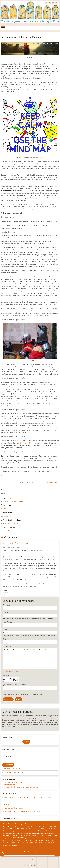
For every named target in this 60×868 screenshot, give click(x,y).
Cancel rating (2, 491)
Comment (6, 647)
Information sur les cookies (12, 846)
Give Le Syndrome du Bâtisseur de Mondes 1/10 (3, 491)
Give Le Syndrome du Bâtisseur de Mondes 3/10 (6, 491)
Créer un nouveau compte (11, 769)
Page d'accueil (8, 622)
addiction (13, 501)
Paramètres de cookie (29, 852)
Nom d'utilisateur (8, 749)
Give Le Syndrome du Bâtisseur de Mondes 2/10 (5, 491)
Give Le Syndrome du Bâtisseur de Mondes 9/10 (15, 491)
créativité (5, 501)
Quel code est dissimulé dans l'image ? (16, 685)
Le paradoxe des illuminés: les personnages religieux (20, 787)
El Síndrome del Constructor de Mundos (45, 482)
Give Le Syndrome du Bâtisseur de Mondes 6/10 (10, 491)
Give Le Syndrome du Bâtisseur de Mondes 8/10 (13, 491)
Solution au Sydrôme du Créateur (15, 543)
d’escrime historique (22, 367)
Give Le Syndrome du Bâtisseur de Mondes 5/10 (9, 491)
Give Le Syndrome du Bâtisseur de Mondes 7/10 (12, 491)
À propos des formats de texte (13, 671)
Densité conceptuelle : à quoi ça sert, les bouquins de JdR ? (22, 812)
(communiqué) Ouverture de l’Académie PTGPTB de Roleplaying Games (26, 797)
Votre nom (6, 605)
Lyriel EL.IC (5, 531)
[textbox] (30, 660)
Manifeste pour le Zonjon (10, 801)
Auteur (5, 629)
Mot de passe (6, 756)
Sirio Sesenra (6, 516)
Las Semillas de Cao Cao (10, 524)
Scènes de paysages (9, 785)
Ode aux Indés (7, 804)
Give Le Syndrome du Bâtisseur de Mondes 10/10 (16, 491)
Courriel (5, 612)
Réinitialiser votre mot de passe (13, 772)
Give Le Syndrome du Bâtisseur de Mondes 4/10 (7, 491)
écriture (20, 501)
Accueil (3, 31)
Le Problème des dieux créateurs (13, 782)
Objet (5, 639)
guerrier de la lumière (24, 443)
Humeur (5, 509)
